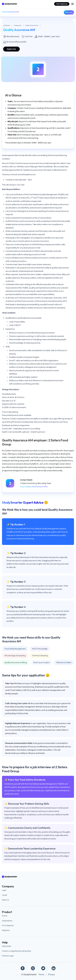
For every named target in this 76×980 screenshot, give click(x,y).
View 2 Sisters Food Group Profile (34, 487)
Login (4, 890)
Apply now (69, 12)
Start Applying (62, 4)
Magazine (6, 930)
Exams (5, 916)
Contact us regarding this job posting (16, 951)
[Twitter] (43, 968)
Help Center (7, 946)
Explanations (7, 921)
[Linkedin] (54, 968)
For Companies (8, 925)
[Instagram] (33, 968)
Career (5, 895)
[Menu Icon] (72, 4)
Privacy (51, 975)
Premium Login (8, 956)
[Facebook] (23, 968)
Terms (41, 975)
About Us (6, 900)
